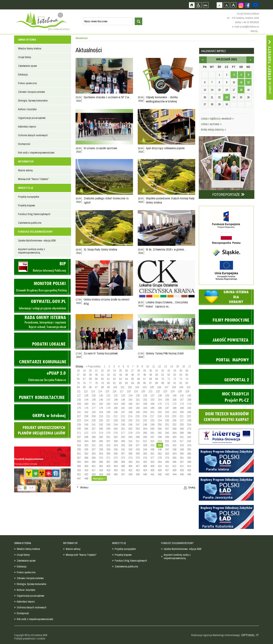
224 (86, 420)
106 (159, 387)
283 (167, 433)
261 (123, 429)
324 (116, 445)
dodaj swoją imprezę (213, 129)
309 (123, 441)
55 (187, 375)
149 (123, 400)
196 (116, 412)
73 (181, 379)
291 (108, 437)
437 (123, 474)
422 (130, 470)
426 (160, 470)
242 (101, 424)
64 (126, 379)
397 (182, 462)
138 (160, 395)
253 (182, 424)
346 (160, 449)
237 (182, 420)
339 (108, 449)
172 (174, 404)
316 (174, 441)
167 (138, 404)
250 (160, 424)
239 (79, 424)
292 (116, 437)
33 (169, 370)
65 (132, 379)
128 (86, 395)
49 (151, 375)
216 (145, 416)
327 (138, 445)
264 (145, 429)
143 (79, 400)
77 (90, 383)
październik (250, 60)
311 (138, 441)
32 (163, 370)
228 (116, 420)
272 (86, 433)
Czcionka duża (233, 5)
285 (182, 433)
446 (189, 474)
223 (79, 420)
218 (159, 416)
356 (116, 453)
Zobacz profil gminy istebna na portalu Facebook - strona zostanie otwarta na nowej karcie (248, 5)
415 (79, 470)
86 (145, 383)
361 (152, 453)
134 (130, 395)
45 (126, 375)
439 (138, 474)
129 (94, 395)
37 (78, 375)
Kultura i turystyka (27, 109)
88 (157, 383)
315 (167, 441)
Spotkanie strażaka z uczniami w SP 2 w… (107, 97)
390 (130, 462)
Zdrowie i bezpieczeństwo (32, 92)
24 (114, 370)
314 (159, 441)
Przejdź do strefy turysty (270, 68)
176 (86, 408)
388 (116, 462)
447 (79, 478)
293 (123, 437)
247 (138, 424)
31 (157, 370)
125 (180, 391)
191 (79, 412)
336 (86, 449)
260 (116, 429)
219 (167, 416)
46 (132, 375)
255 (79, 429)
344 (145, 449)
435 (108, 474)
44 (120, 375)
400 (86, 466)
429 (182, 470)
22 (102, 370)
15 (177, 366)
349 (182, 449)
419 (108, 470)
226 (101, 420)
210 (101, 416)
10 (148, 366)
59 (96, 379)
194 (101, 412)
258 (101, 429)
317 (182, 441)
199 (138, 412)
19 (84, 370)
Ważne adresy (25, 170)
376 (145, 458)
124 (172, 391)
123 (165, 391)
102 (130, 387)
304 (86, 441)
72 (175, 379)
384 (86, 462)
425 (152, 470)
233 (152, 420)
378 (160, 458)
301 (182, 437)
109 (181, 387)
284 (174, 433)
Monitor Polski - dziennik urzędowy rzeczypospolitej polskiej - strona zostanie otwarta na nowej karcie (42, 287)
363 (167, 453)
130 (101, 395)
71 (169, 379)
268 (174, 429)
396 (174, 462)
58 (90, 379)
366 (189, 453)
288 (86, 437)
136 (145, 395)
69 (157, 379)
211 (108, 416)
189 (182, 408)
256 (86, 429)
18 (78, 370)
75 (78, 383)
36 (187, 370)
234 (160, 420)
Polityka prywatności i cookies (30, 639)
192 (86, 412)
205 (182, 412)
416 (86, 470)
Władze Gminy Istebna (30, 48)
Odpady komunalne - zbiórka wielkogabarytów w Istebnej (162, 99)
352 (86, 453)
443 (167, 474)
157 (182, 400)
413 (182, 466)
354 (101, 453)
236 (174, 420)
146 (101, 400)
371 (108, 458)
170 (160, 404)
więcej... (255, 31)
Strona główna (192, 5)
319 (79, 445)
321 (94, 445)
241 (94, 424)
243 (108, 424)
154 (160, 400)
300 (174, 437)
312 (145, 441)
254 (189, 424)
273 (94, 433)
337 (94, 449)
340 (116, 449)
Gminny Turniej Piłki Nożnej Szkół (165, 353)
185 (152, 408)
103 (137, 387)
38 (84, 375)
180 (116, 408)
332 (174, 445)
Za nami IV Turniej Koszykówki (101, 353)
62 (114, 379)
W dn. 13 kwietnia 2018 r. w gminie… (166, 249)
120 (143, 391)
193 (94, 412)
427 (167, 470)
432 (86, 474)
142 (189, 395)
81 (114, 383)
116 (114, 391)
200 (145, 412)
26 (126, 370)
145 (94, 400)
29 (145, 370)
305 (94, 441)
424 (145, 470)
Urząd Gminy (25, 57)
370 (101, 458)
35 (181, 370)
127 (79, 395)
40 (96, 375)
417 (94, 470)
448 (86, 478)
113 (93, 391)
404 (116, 466)
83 (126, 383)
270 (189, 429)
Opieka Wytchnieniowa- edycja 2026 (37, 241)
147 (108, 400)
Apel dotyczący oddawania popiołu (165, 148)
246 (130, 424)
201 (152, 412)
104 (144, 387)
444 (174, 474)
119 (136, 391)
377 (152, 458)
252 (174, 424)
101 (122, 387)
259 (108, 429)
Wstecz (84, 487)
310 (130, 441)
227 (108, 420)
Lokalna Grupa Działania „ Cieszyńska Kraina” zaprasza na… (167, 304)
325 (123, 445)
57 (84, 379)
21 (96, 370)
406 (130, 466)
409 (152, 466)
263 (138, 429)
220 (174, 416)
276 (116, 433)
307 (108, 441)
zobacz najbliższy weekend (217, 118)
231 (138, 420)
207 (79, 416)
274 (101, 433)
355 (108, 453)
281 (152, 433)
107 (166, 387)
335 (79, 449)
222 (189, 416)
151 (138, 400)
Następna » (99, 478)
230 (130, 420)
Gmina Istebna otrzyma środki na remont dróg (107, 301)
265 (152, 429)
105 (152, 387)
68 (151, 379)
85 (138, 383)
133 (123, 395)
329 (152, 445)
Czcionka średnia (226, 5)
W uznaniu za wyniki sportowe (100, 148)
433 (94, 474)
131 (108, 395)
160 (86, 404)
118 (129, 391)
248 (145, 424)
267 (167, 429)
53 (175, 375)
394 (160, 462)
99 (108, 387)
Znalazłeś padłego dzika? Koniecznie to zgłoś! (106, 200)
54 (181, 375)
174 (189, 404)
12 (159, 366)
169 (152, 404)
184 (145, 408)
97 (96, 387)
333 (182, 445)
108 (174, 387)
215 (137, 416)
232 (145, 420)
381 (182, 458)
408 (145, 466)
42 (108, 375)
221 (182, 416)
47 (138, 375)
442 (160, 474)
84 (132, 383)
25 (120, 370)
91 (175, 383)
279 (138, 433)
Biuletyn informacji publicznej (42, 267)
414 (189, 466)
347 (167, 449)
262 (130, 429)
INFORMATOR (26, 161)
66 (138, 379)
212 (115, 416)
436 (116, 474)
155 (167, 400)
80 (108, 383)
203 (167, 412)
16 (184, 366)
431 (79, 474)
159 (79, 404)
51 (163, 375)
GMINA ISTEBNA (27, 40)
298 (160, 437)
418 (101, 470)
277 (123, 433)
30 (151, 370)
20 (90, 370)
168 (145, 404)
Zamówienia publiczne (30, 223)
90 (169, 383)
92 (181, 383)
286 (189, 433)
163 (108, 404)
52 (169, 375)
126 (187, 391)
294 (130, 437)
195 (108, 412)
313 (152, 441)
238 (189, 420)
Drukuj (192, 487)
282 (160, 433)
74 (187, 379)
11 (153, 366)
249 (152, 424)
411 (167, 466)
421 (123, 470)
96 (90, 387)
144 (86, 400)
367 (79, 458)
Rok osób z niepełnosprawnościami (36, 153)
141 (182, 395)
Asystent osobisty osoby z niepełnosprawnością (32, 251)
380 (174, 458)
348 (174, 449)
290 (101, 437)
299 (167, 437)
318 (189, 441)
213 (123, 416)
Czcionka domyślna (219, 5)
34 (175, 370)
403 (108, 466)
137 (152, 395)
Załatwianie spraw (27, 66)
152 (145, 400)
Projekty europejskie (29, 197)
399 (79, 466)
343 (138, 449)
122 (158, 391)
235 (167, 420)
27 (132, 370)
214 (130, 416)
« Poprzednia (93, 366)
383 (79, 462)
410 (160, 466)
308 (116, 441)
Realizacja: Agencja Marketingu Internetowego (216, 635)
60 (102, 379)
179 (108, 408)
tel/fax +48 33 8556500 (247, 22)
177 (94, 408)
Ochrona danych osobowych (33, 135)
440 (145, 474)
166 (130, 404)
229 (123, 420)
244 (116, 424)
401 (94, 466)
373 (123, 458)
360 (145, 453)
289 (94, 437)
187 (167, 408)
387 (108, 462)
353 (94, 453)
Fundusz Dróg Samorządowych (34, 214)
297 (152, 437)
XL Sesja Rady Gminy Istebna (100, 249)
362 (160, 453)
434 (101, 474)
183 (138, 408)
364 (174, 453)
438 (130, 474)
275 (108, 433)
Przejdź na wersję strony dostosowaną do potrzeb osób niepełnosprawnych (199, 5)
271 (79, 433)
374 (130, 458)
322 (101, 445)
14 (171, 366)
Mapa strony (206, 5)
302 (189, 437)
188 (174, 408)
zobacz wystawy (211, 124)
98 (102, 387)
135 (138, 395)
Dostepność (24, 144)
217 (152, 416)
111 (79, 391)
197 (123, 412)
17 (190, 366)
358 (130, 453)
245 (123, 424)
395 (167, 462)
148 (116, 400)
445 (182, 474)
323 (108, 445)
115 (107, 391)
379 (167, 458)
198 (130, 412)
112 (86, 391)
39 (90, 375)
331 (167, 445)
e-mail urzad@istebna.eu (245, 27)
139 (167, 395)
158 (189, 400)
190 (189, 408)
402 (101, 466)
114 (100, 391)
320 (86, 445)
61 (108, 379)
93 (187, 383)
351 (79, 453)
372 (116, 458)
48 (145, 375)
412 (174, 466)
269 (182, 429)
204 (174, 412)
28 (138, 370)
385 (94, 462)
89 (163, 383)
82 (120, 383)
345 (152, 449)
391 (138, 462)
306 (101, 441)
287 (79, 437)
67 (145, 379)
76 (84, 383)
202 (160, 412)
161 (94, 404)
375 (138, 458)
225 (94, 420)
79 (102, 383)
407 (138, 466)
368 (86, 458)
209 (94, 416)
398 (189, 462)
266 (160, 429)
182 (130, 408)
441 (152, 474)
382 (189, 458)
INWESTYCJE (26, 188)
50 (157, 375)
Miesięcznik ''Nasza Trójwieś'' (34, 179)
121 (150, 391)
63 (120, 379)
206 (189, 412)
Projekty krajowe (27, 205)
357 (123, 453)
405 (123, 466)
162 (101, 404)
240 (86, 424)
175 (79, 408)
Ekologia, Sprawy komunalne (33, 101)
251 (167, 424)
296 (145, 437)
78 (96, 383)
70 (163, 379)
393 (152, 462)
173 (182, 404)
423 (138, 470)
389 (123, 462)
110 (188, 387)
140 (174, 395)
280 (145, 433)
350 (189, 449)
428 (174, 470)
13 (165, 366)
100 (115, 387)
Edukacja (23, 75)
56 (78, 379)
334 (189, 445)
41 (102, 375)
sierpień (203, 60)
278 (130, 433)
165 (123, 404)
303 (79, 441)
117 (122, 391)
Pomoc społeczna (27, 83)
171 (167, 404)
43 (114, 375)
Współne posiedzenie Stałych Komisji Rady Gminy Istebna (170, 200)
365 (182, 453)
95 (84, 387)
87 (151, 383)
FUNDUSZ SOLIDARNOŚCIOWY (35, 232)
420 (116, 470)
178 (101, 408)
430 (189, 470)
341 (123, 449)
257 (94, 429)
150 (130, 400)
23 (108, 370)
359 (138, 453)
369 (94, 458)
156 (174, 400)
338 (101, 449)
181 (123, 408)
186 (160, 408)
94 (78, 387)
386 (101, 462)
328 (145, 445)
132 (116, 395)
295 (138, 437)
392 (145, 462)
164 (116, 404)
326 (130, 445)
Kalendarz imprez (27, 127)
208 (86, 416)
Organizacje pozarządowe (32, 118)
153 (152, 400)
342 (130, 449)
